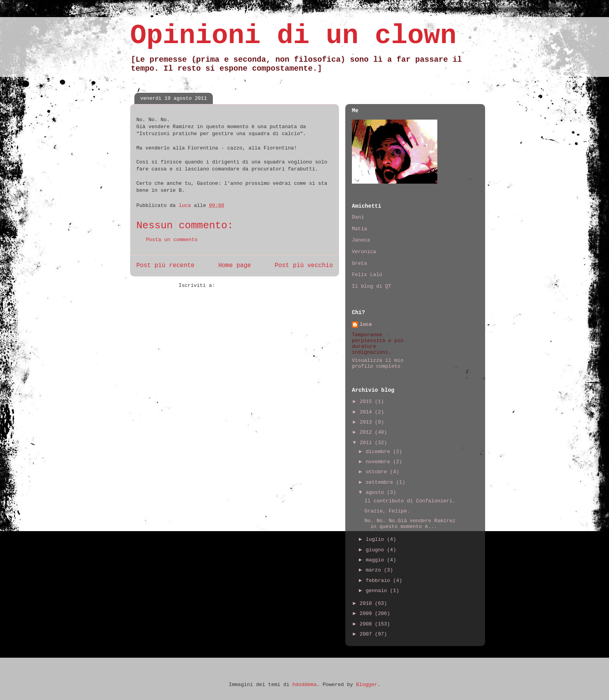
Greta (359, 263)
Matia (359, 229)
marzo (375, 570)
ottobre (378, 472)
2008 (367, 624)
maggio (377, 560)
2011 (367, 443)
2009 (367, 614)
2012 (367, 432)
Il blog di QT (371, 286)
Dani (358, 217)
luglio (377, 539)
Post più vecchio (304, 266)
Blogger (367, 685)
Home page (235, 266)
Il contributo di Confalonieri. (410, 501)
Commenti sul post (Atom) (254, 286)
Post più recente (165, 266)
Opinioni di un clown (293, 36)
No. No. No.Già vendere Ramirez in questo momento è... (410, 524)
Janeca (361, 240)
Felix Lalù (367, 275)
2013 (367, 422)
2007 (367, 634)
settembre (381, 482)
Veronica (364, 252)
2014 (367, 412)
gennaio (378, 591)
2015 (367, 402)
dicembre (379, 452)
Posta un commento (172, 240)
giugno (377, 550)
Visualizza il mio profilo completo (378, 363)
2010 (367, 604)
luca (366, 324)
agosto (377, 492)
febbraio (379, 581)
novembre (379, 462)
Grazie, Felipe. (387, 511)
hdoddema (304, 685)
